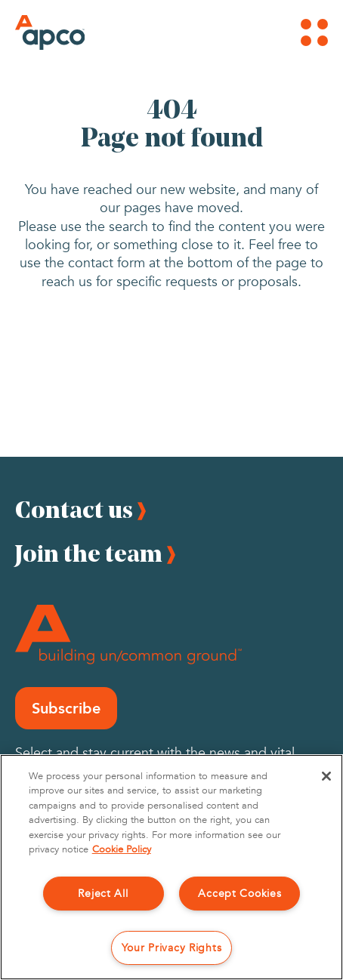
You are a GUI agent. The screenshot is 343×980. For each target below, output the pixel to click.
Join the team (89, 553)
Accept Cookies (239, 894)
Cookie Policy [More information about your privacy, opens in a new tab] (122, 849)
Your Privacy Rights (172, 948)
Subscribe (66, 708)
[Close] (326, 776)
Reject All (103, 894)
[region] (171, 867)
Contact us (74, 509)
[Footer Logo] (128, 635)
